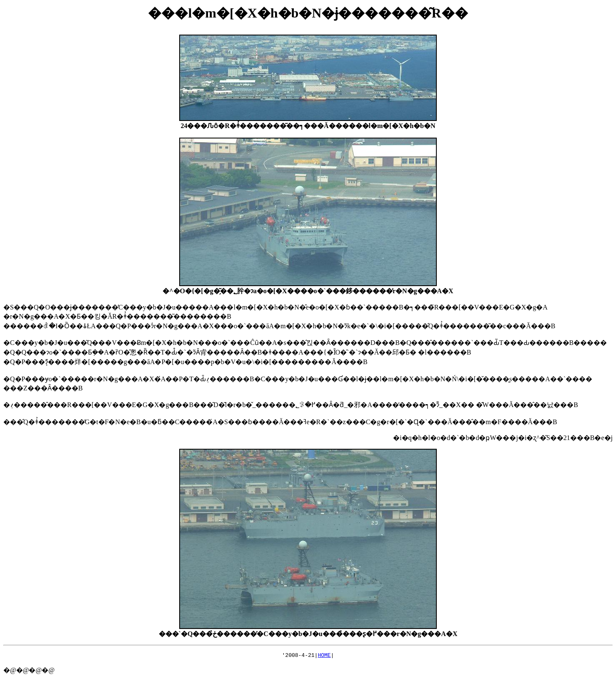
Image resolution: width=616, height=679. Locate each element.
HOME (324, 656)
